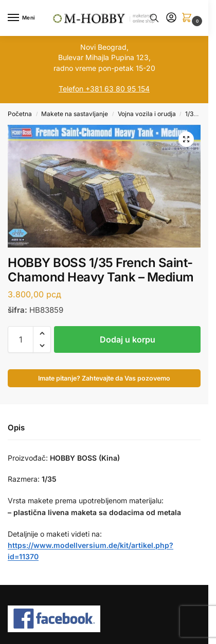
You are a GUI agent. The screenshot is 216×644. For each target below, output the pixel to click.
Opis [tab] (16, 428)
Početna (20, 114)
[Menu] (23, 18)
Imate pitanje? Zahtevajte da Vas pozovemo (104, 378)
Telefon (71, 89)
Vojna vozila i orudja (147, 114)
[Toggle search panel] (154, 18)
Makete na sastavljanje (75, 114)
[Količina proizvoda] (21, 339)
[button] (189, 18)
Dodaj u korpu (128, 339)
